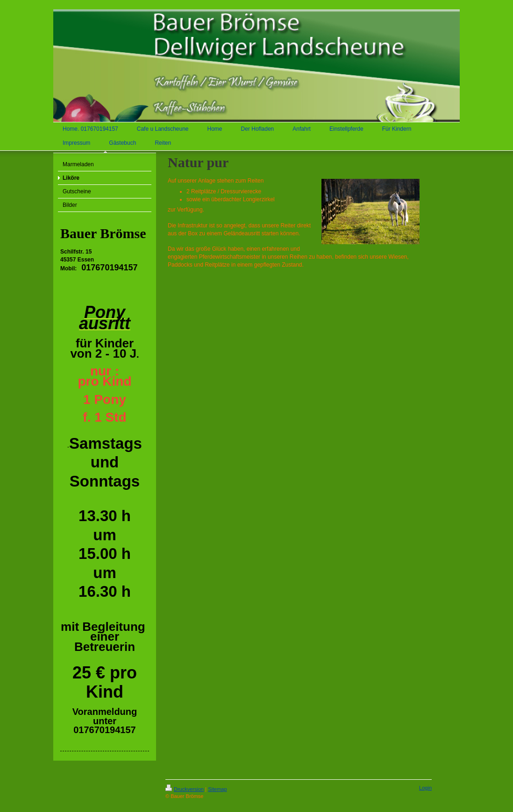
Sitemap (217, 789)
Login (425, 788)
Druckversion (185, 789)
